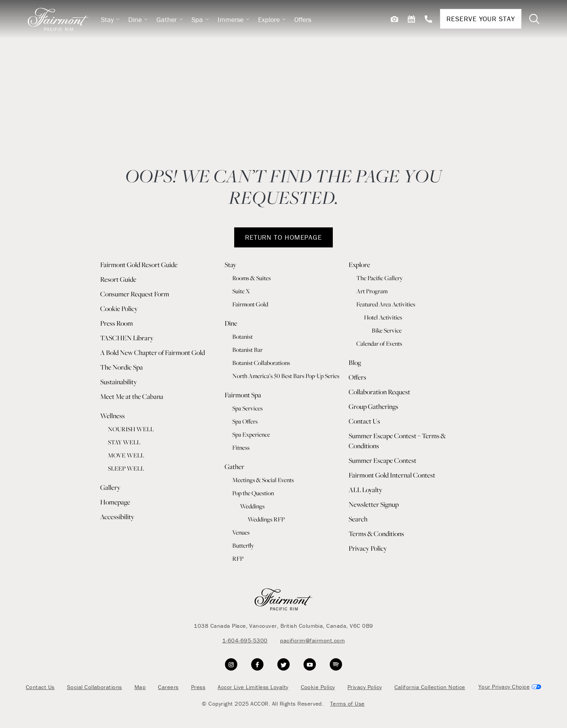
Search (358, 519)
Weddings (252, 506)
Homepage (115, 502)
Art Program (372, 291)
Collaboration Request (379, 392)
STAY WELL (124, 442)
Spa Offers (245, 421)
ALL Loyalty (366, 490)
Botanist (242, 336)
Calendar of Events (379, 343)
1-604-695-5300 (245, 640)
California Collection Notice (430, 687)
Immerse (234, 19)
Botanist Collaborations (261, 363)
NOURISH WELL (131, 429)
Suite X (241, 291)
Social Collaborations (95, 687)
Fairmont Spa (243, 395)
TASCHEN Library (127, 338)
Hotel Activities (383, 317)
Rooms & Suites (252, 278)
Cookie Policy (119, 309)
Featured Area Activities (386, 304)
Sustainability (119, 382)
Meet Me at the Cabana (132, 396)
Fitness (241, 447)
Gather (170, 19)
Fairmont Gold (250, 304)
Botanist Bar (247, 350)
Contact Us (364, 421)
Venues (241, 532)
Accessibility (117, 517)
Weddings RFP (266, 519)
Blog (355, 362)
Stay (110, 19)
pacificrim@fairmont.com (312, 640)
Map (140, 687)
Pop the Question (253, 493)
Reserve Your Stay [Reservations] (481, 19)
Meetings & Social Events (263, 480)
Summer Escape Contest (382, 460)
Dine (138, 19)
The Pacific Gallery (380, 278)
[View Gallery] (394, 19)
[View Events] (411, 19)
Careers (168, 687)
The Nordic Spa (122, 367)
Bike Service (387, 330)
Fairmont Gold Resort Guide (139, 265)
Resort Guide (118, 279)
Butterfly (243, 545)
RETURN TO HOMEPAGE (283, 237)
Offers (303, 19)
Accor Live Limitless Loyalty (253, 687)
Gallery (110, 487)
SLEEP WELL (126, 468)
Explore (272, 19)
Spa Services (247, 408)
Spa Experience (251, 434)
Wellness (112, 416)
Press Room (117, 323)
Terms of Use (347, 704)
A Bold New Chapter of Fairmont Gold (153, 352)
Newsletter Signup (374, 504)
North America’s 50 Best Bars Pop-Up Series (286, 376)
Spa (200, 19)
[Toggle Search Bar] (534, 19)
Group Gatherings (373, 406)
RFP (238, 558)
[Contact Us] (428, 19)
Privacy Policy (368, 548)
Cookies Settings (509, 687)
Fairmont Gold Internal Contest (392, 475)
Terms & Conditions (376, 534)
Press (198, 687)
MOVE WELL (126, 455)
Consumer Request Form (135, 294)
